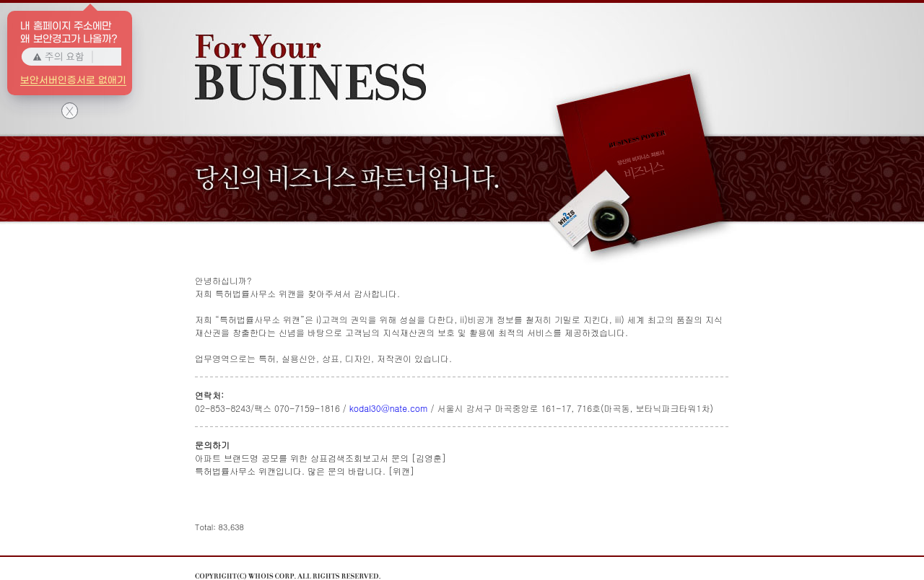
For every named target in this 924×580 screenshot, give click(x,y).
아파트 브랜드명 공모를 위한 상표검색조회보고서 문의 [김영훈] (321, 458)
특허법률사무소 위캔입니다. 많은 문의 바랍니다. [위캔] (305, 471)
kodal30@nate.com (389, 408)
